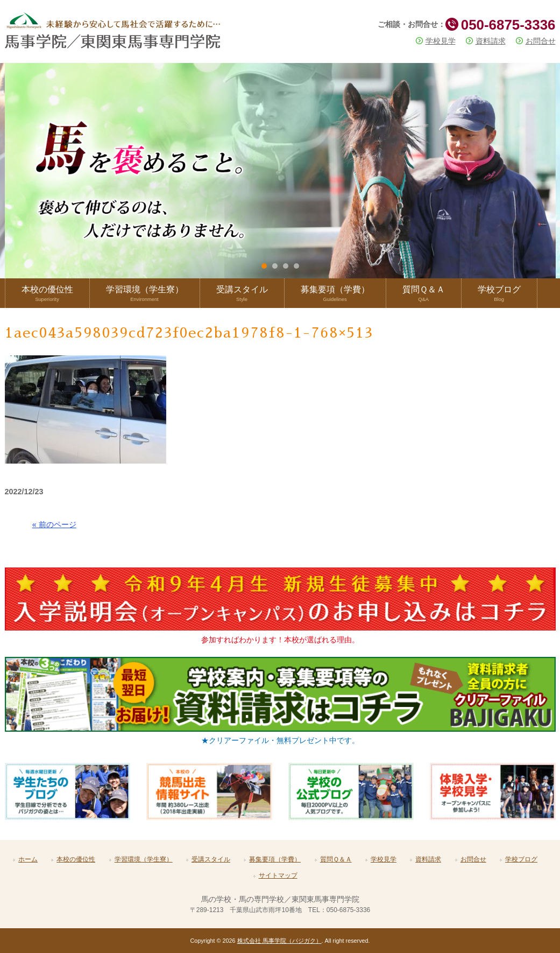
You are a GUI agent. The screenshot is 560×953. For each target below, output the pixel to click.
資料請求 (491, 41)
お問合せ (541, 41)
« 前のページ (54, 524)
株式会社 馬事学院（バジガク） (279, 941)
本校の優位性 (76, 859)
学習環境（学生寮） (144, 859)
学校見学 (441, 41)
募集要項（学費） (275, 859)
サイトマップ (278, 875)
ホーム (28, 859)
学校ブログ (521, 859)
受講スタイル (211, 859)
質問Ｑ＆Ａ (336, 859)
